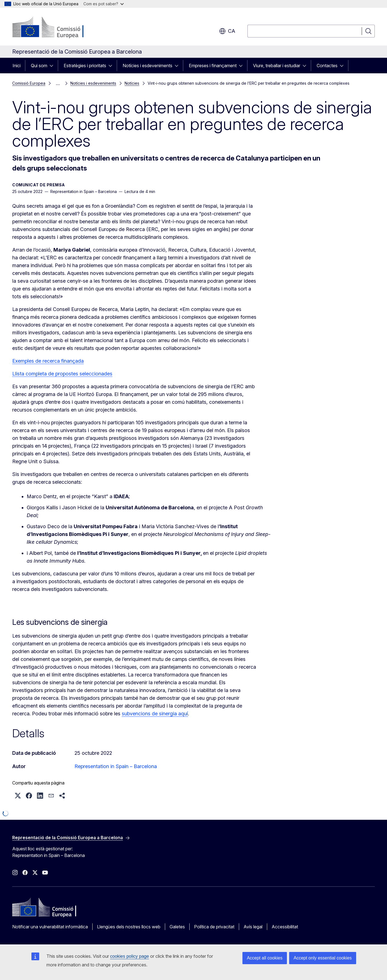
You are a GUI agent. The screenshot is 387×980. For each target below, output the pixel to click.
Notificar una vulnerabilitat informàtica (50, 927)
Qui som (39, 66)
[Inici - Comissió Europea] (57, 28)
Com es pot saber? (104, 4)
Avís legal (253, 927)
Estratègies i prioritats (85, 66)
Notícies (132, 83)
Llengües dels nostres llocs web (129, 927)
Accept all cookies (265, 958)
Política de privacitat (214, 927)
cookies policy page (130, 956)
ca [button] (227, 31)
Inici (17, 66)
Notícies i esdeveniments (147, 66)
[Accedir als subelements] (53, 66)
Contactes (327, 66)
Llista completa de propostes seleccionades (62, 374)
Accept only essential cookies (323, 958)
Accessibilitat (285, 927)
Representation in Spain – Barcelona (116, 766)
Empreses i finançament (213, 66)
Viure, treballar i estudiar (277, 66)
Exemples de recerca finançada (48, 361)
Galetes (177, 927)
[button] (18, 796)
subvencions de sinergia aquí (155, 714)
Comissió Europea (29, 83)
